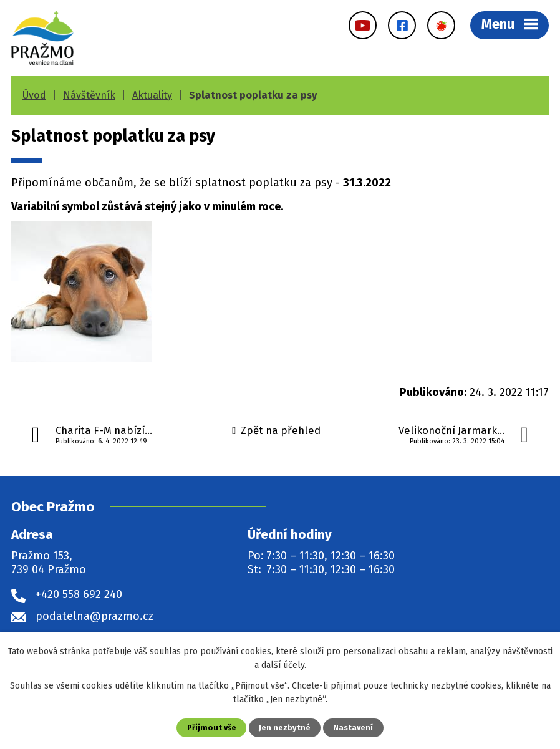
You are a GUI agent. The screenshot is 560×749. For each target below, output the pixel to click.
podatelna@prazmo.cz (94, 616)
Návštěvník (89, 95)
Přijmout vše (212, 727)
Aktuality (152, 95)
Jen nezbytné (285, 727)
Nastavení (353, 727)
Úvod (34, 95)
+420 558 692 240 (79, 594)
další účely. (284, 665)
